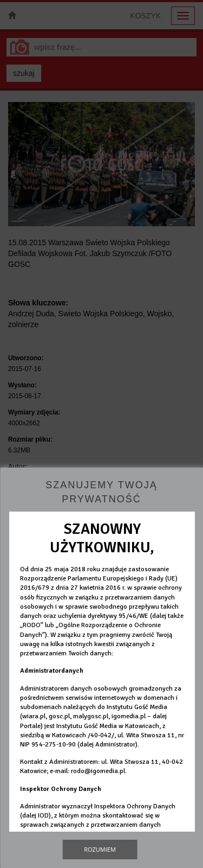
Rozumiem (100, 849)
